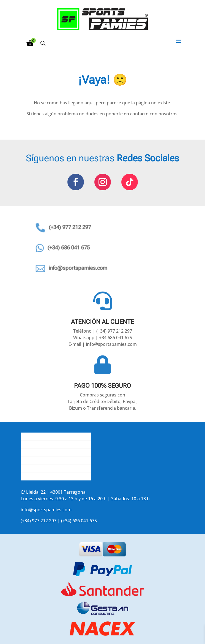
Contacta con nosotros (44, 452)
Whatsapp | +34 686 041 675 (103, 338)
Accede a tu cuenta (40, 476)
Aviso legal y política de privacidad (56, 468)
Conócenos (32, 436)
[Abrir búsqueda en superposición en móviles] (43, 43)
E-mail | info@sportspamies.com (103, 344)
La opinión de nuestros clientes (53, 460)
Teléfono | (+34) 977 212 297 (103, 331)
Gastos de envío (37, 444)
